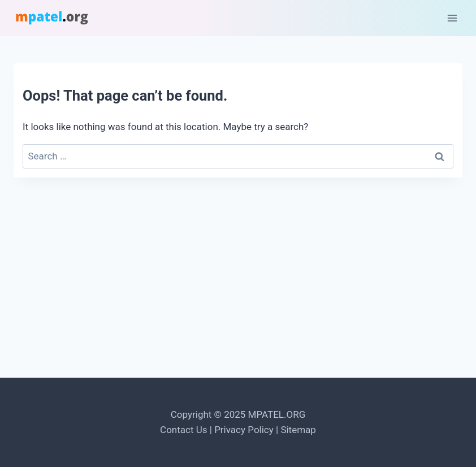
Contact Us (183, 430)
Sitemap (298, 430)
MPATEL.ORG (277, 414)
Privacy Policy (244, 430)
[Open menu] (452, 18)
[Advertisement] (238, 284)
